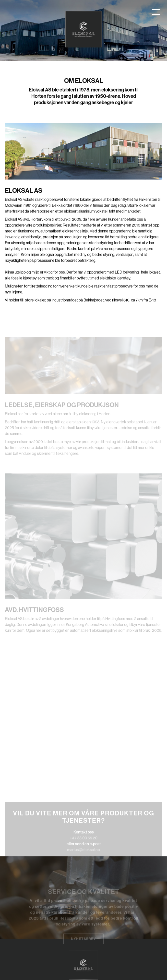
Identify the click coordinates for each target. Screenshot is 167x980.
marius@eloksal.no (83, 855)
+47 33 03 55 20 (84, 843)
